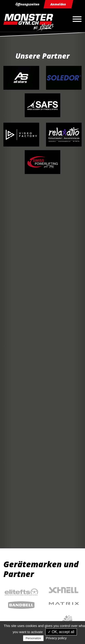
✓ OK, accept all (61, 632)
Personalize (33, 638)
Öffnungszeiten (27, 4)
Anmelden (58, 4)
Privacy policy (56, 638)
